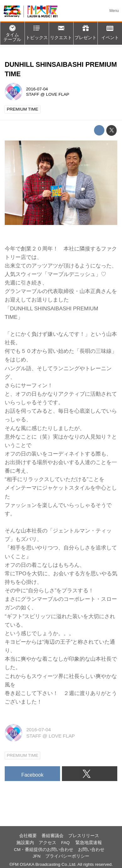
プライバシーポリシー (67, 856)
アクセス (47, 843)
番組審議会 (53, 836)
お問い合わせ (91, 850)
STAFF (33, 94)
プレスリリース (84, 836)
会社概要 (28, 836)
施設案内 (25, 843)
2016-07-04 (37, 89)
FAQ (66, 843)
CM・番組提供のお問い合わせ (44, 850)
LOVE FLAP (58, 94)
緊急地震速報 (89, 843)
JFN (37, 856)
